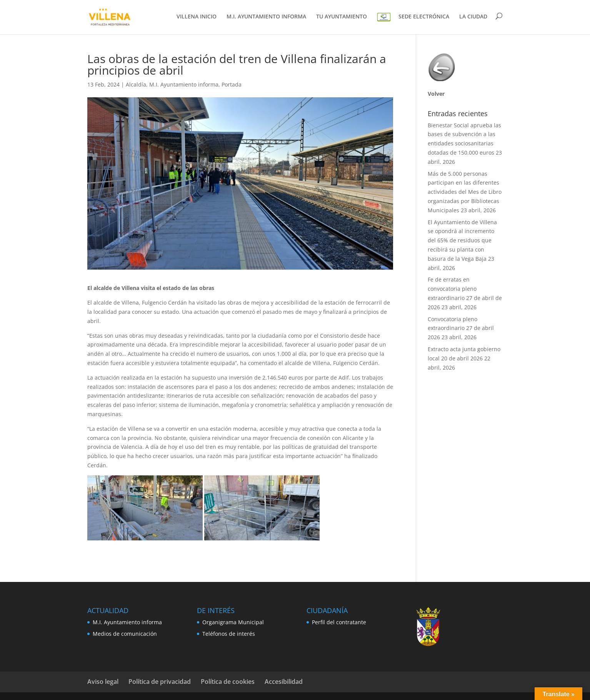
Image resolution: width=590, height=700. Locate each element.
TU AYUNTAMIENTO (342, 17)
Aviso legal (103, 682)
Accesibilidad (284, 682)
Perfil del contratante (339, 622)
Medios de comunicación (125, 634)
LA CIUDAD (473, 17)
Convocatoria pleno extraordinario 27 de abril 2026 (461, 328)
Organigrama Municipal (233, 622)
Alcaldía (136, 84)
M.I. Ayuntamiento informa (184, 84)
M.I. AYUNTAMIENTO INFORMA (266, 17)
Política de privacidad (160, 682)
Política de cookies (228, 682)
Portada (232, 84)
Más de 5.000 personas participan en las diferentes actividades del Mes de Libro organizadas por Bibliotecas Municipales (465, 192)
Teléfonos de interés (229, 634)
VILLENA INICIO (197, 17)
